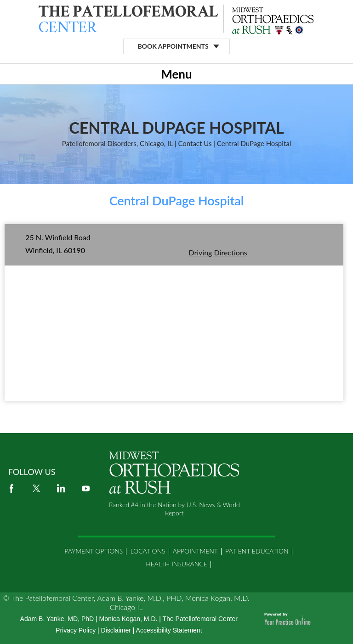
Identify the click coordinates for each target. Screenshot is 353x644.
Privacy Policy (76, 630)
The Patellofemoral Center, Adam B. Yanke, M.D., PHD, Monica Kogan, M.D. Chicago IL (130, 602)
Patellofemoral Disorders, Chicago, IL (117, 143)
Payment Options (94, 551)
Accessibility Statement (169, 630)
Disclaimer (116, 630)
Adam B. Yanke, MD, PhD (57, 619)
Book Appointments (173, 46)
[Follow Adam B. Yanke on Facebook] (11, 488)
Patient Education (257, 551)
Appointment (195, 551)
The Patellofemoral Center (200, 619)
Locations (148, 551)
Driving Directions (218, 252)
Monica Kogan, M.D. (128, 619)
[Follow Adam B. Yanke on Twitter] (36, 488)
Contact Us (195, 143)
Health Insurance (176, 564)
